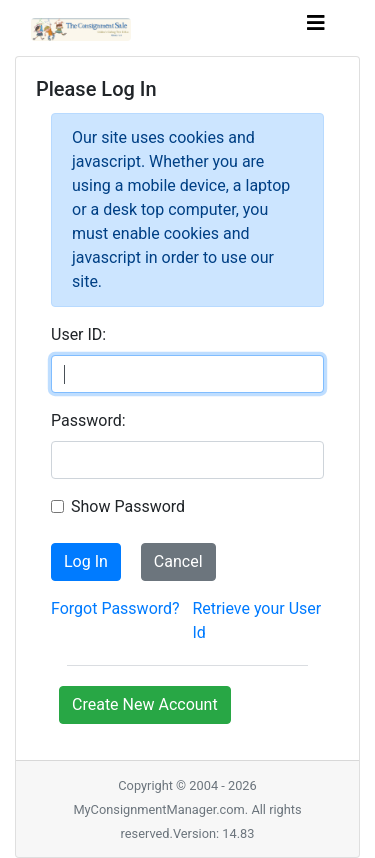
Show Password (128, 506)
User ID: (78, 334)
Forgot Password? (115, 608)
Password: (88, 420)
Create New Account (145, 704)
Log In (86, 561)
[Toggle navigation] (316, 28)
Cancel (178, 561)
